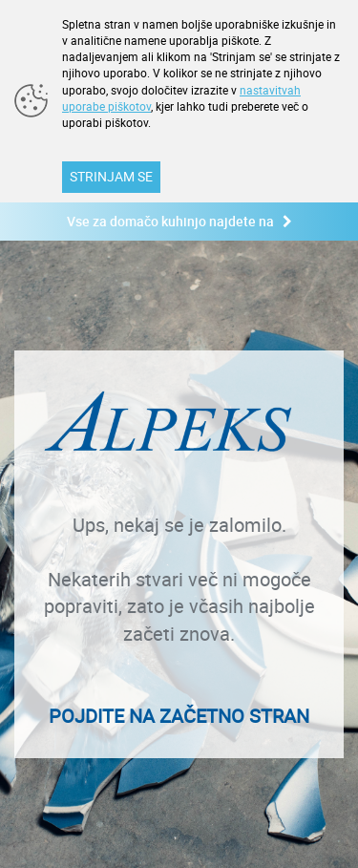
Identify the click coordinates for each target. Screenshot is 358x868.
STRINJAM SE (111, 176)
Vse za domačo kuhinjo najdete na (179, 221)
